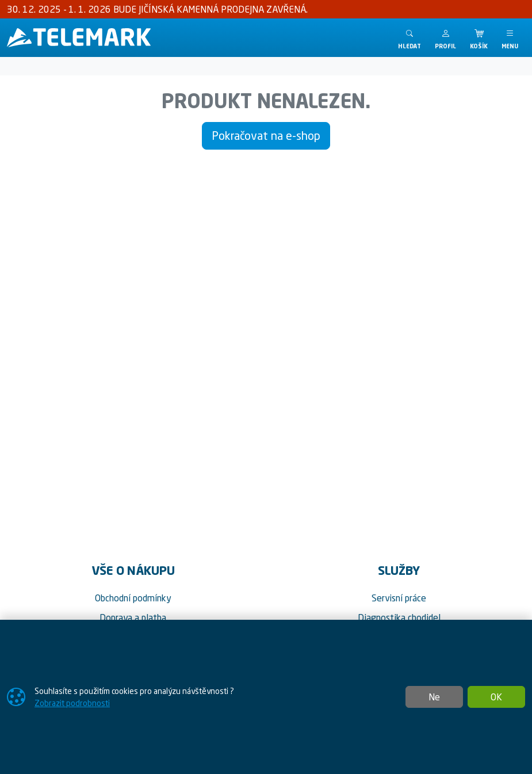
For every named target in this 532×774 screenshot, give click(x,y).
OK (496, 697)
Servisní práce (399, 598)
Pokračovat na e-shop (266, 136)
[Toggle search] (409, 38)
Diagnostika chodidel (399, 617)
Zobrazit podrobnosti (72, 703)
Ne (434, 697)
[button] (445, 38)
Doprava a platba (133, 617)
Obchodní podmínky (133, 598)
